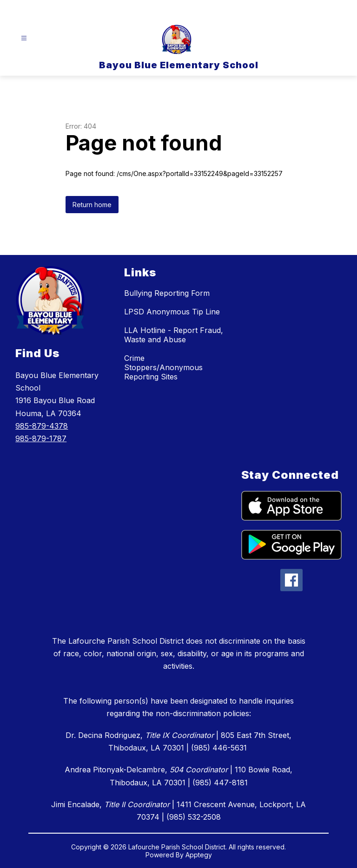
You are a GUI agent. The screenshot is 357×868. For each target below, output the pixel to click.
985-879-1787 (41, 438)
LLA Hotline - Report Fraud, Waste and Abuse (174, 335)
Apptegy (199, 855)
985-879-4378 (42, 426)
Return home (92, 205)
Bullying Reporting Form (167, 293)
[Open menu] (24, 38)
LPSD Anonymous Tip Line (172, 312)
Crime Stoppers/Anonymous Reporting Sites (163, 367)
